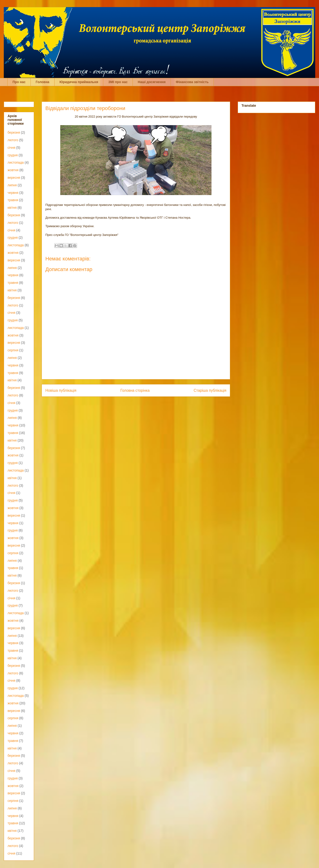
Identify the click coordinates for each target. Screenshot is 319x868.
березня (14, 132)
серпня (13, 350)
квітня (12, 208)
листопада (16, 162)
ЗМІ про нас (118, 82)
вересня (14, 178)
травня (13, 200)
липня (12, 185)
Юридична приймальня (79, 82)
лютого (13, 140)
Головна (43, 82)
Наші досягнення (152, 82)
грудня (13, 155)
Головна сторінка (135, 390)
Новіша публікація (61, 390)
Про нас (19, 82)
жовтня (13, 170)
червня (13, 193)
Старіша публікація (210, 390)
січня (11, 148)
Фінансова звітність (192, 82)
